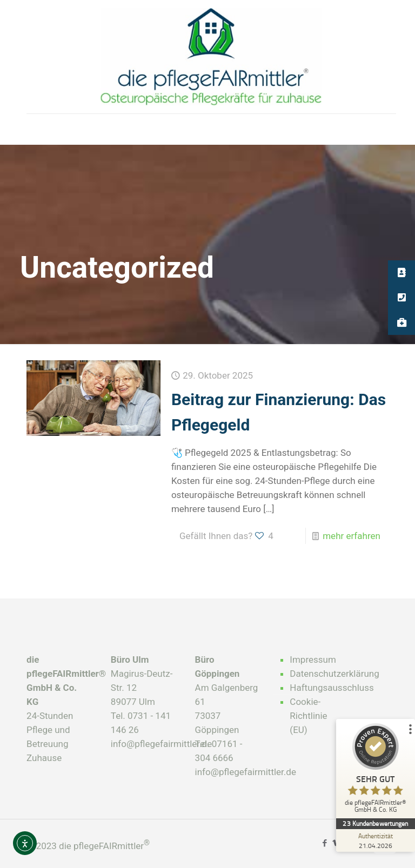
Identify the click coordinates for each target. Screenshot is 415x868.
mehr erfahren (352, 536)
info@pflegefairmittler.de (161, 744)
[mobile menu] (36, 129)
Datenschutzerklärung (316, 674)
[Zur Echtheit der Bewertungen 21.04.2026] (374, 840)
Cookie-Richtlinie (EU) (308, 716)
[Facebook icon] (324, 843)
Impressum (313, 660)
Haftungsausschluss (316, 688)
